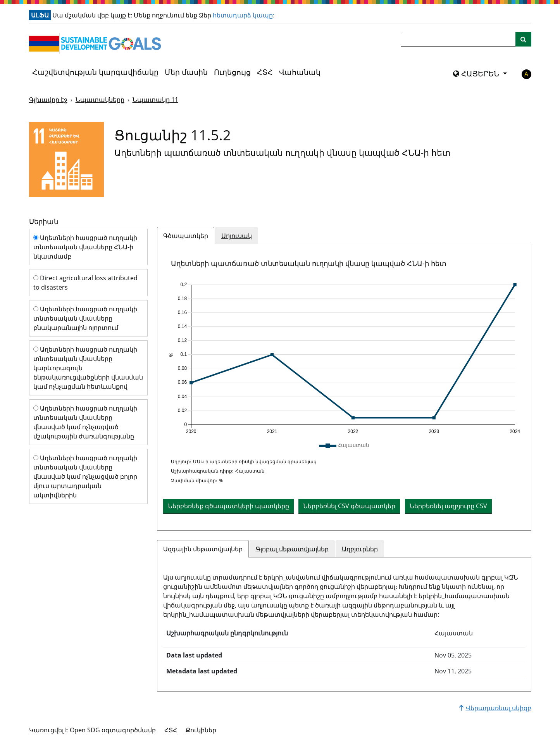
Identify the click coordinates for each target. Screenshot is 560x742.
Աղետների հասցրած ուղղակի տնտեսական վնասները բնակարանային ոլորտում (85, 318)
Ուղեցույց (232, 72)
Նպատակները (100, 100)
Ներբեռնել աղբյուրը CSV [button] (448, 506)
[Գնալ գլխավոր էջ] (97, 43)
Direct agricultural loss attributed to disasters (85, 283)
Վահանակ (300, 72)
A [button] (526, 74)
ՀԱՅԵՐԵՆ (477, 74)
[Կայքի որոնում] (523, 39)
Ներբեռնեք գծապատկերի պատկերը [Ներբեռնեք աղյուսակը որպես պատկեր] (228, 506)
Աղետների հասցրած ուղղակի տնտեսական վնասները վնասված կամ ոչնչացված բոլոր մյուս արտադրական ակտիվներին (85, 476)
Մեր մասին (186, 72)
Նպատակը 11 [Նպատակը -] (155, 100)
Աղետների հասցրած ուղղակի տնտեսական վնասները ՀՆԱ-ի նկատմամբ (85, 247)
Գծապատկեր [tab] (186, 236)
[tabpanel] (344, 387)
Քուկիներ (201, 730)
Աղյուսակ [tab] (237, 236)
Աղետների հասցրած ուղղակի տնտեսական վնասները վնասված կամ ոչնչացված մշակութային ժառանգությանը (85, 422)
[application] (344, 358)
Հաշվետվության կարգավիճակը (95, 72)
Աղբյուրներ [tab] (360, 549)
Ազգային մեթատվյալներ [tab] (203, 549)
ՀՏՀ (265, 72)
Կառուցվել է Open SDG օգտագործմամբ (92, 730)
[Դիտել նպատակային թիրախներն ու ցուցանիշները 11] (66, 160)
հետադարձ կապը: (244, 15)
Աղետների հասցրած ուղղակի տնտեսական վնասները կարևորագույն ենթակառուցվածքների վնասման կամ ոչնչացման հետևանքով (88, 368)
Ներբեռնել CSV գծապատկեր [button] (349, 506)
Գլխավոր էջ (48, 100)
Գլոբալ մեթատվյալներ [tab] (292, 549)
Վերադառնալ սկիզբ (495, 708)
